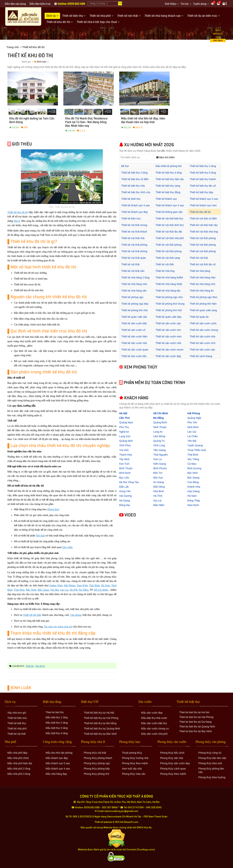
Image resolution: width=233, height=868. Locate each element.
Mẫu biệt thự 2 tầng (57, 723)
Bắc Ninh (31, 590)
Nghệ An (124, 432)
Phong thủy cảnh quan (173, 769)
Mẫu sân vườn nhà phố (154, 734)
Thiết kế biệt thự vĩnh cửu (136, 192)
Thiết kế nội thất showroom (199, 260)
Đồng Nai (125, 505)
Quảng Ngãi (194, 418)
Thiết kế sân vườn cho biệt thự (168, 332)
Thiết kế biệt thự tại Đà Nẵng (100, 723)
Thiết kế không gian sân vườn (169, 214)
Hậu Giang (193, 491)
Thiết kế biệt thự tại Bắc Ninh (100, 734)
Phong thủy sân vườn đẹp (175, 763)
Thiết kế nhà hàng (200, 271)
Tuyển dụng (200, 4)
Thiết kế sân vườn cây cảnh (168, 325)
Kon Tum (124, 464)
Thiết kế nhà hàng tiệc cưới (168, 293)
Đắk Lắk (124, 487)
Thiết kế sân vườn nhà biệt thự (134, 345)
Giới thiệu (171, 4)
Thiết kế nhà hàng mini (134, 284)
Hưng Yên (125, 491)
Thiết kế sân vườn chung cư (204, 332)
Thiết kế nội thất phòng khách (134, 247)
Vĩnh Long (159, 445)
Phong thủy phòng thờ (96, 774)
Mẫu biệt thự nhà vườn (154, 718)
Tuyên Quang (195, 445)
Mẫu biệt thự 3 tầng (57, 728)
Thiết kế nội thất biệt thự (169, 219)
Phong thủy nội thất (95, 753)
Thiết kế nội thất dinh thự (170, 225)
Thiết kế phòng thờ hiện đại (203, 306)
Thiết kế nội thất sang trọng (168, 260)
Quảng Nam (126, 422)
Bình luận (40, 62)
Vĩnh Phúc (19, 590)
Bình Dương (194, 468)
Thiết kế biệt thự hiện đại (170, 179)
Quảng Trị (159, 441)
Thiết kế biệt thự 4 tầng (169, 173)
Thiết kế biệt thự (17, 723)
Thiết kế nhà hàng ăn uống (202, 293)
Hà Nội (74, 590)
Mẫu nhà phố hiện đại (20, 763)
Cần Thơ (124, 418)
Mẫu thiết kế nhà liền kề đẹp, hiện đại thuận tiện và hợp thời (143, 121)
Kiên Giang (160, 464)
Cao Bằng (193, 482)
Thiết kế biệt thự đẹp (201, 192)
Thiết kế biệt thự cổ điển (135, 179)
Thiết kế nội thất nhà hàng (133, 240)
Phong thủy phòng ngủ (97, 763)
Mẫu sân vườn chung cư (155, 729)
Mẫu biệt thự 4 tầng (57, 733)
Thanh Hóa (126, 455)
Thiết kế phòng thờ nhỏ (169, 310)
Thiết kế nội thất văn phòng (133, 273)
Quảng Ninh (56, 585)
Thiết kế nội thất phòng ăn (203, 253)
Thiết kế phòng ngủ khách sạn (132, 299)
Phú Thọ (124, 427)
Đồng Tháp (194, 501)
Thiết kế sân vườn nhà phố (168, 345)
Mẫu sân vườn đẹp (152, 713)
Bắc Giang (43, 590)
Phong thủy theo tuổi (210, 763)
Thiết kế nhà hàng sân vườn (134, 293)
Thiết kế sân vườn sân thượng (202, 352)
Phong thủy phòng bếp (97, 769)
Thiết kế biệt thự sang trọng (168, 188)
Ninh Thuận (160, 427)
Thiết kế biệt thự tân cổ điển (203, 188)
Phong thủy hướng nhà (135, 758)
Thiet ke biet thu (55, 712)
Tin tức (185, 4)
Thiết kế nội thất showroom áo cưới (132, 266)
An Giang (159, 482)
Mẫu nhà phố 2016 (18, 758)
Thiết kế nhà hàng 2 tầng (135, 277)
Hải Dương (126, 496)
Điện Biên (159, 505)
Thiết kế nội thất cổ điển (203, 219)
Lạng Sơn (125, 436)
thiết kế (30, 666)
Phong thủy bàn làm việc (213, 758)
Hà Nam (106, 585)
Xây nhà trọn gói (17, 713)
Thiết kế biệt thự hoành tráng (203, 181)
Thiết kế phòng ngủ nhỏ (169, 297)
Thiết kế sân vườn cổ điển (133, 332)
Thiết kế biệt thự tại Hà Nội (99, 713)
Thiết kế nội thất (32, 615)
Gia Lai (157, 501)
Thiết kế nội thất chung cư (134, 227)
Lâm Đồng (159, 436)
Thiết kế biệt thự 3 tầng (134, 173)
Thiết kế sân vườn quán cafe (135, 352)
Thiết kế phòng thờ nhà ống (134, 312)
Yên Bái (54, 590)
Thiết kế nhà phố (17, 729)
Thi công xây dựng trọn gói (58, 627)
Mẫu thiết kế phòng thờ (169, 166)
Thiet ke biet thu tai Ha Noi (194, 712)
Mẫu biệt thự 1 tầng (57, 717)
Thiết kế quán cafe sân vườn (134, 319)
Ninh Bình (193, 427)
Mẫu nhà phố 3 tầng (19, 774)
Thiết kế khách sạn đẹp (135, 212)
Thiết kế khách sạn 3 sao (204, 199)
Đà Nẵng (84, 590)
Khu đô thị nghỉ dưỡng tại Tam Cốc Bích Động (32, 121)
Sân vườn (67, 547)
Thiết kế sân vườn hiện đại (134, 338)
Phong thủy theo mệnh (135, 763)
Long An (158, 432)
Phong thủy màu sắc (134, 774)
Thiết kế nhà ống (165, 271)
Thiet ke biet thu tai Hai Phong (196, 717)
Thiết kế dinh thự (131, 199)
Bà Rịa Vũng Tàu (129, 482)
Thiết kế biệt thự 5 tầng (203, 173)
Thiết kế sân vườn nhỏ (203, 343)
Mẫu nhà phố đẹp (17, 753)
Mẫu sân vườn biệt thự (154, 723)
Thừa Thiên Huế (197, 450)
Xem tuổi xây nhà (132, 769)
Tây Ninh (124, 459)
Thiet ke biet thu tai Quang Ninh (197, 727)
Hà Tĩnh (158, 496)
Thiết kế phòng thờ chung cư (170, 306)
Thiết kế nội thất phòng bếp (203, 240)
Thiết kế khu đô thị (18, 212)
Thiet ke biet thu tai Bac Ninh (196, 731)
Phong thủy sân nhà (172, 758)
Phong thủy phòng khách (98, 758)
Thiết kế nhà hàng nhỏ (202, 284)
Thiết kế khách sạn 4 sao (135, 205)
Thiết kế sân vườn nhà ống (203, 338)
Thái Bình (94, 585)
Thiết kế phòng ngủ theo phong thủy (204, 299)
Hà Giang (125, 501)
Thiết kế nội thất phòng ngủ (203, 247)
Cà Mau (192, 464)
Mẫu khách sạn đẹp (57, 758)
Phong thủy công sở (210, 753)
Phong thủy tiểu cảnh (172, 753)
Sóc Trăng (193, 459)
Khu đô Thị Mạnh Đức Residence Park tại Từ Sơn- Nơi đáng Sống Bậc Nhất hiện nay (86, 123)
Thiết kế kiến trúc (131, 219)
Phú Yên (192, 422)
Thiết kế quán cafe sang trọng (203, 312)
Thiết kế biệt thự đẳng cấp (168, 194)
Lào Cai (64, 590)
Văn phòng (76, 615)
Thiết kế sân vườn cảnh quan (203, 325)
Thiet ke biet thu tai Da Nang (195, 722)
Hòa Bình (159, 491)
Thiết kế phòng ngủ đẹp (135, 304)
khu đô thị (40, 666)
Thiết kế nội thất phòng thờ (168, 253)
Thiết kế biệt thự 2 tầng (203, 166)
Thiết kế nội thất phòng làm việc (168, 247)
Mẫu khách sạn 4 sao (58, 769)
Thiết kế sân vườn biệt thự (134, 325)
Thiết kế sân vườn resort (169, 350)
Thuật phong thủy (132, 753)
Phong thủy (53, 509)
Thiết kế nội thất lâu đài (169, 232)
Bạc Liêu (124, 478)
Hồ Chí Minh (101, 590)
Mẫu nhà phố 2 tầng (19, 769)
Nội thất (40, 536)
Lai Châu (192, 436)
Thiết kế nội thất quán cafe (134, 260)
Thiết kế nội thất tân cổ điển (203, 266)
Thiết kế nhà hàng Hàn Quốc (203, 279)
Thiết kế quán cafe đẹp (168, 317)
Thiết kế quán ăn (199, 317)
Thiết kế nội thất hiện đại (204, 225)
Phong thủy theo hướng (212, 777)
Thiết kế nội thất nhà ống (204, 232)
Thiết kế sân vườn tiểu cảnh (134, 358)
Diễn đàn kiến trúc (40, 4)
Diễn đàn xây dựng (15, 4)
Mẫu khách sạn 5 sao (58, 763)
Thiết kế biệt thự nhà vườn (133, 188)
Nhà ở (17, 221)
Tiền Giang (159, 450)
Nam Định (82, 585)
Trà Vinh (124, 450)
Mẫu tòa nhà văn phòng (59, 753)
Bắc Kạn (158, 478)
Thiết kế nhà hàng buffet (169, 277)
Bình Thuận (126, 468)
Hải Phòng (70, 585)
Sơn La (157, 459)
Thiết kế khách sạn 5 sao (170, 205)
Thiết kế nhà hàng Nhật (169, 284)
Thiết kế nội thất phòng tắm (134, 253)
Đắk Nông (159, 487)
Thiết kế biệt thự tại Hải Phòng (101, 718)
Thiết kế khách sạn (166, 199)
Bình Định (125, 473)
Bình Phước (160, 468)
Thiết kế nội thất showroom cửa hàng (167, 266)
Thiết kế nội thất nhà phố (170, 238)
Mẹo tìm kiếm (165, 157)
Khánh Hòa (194, 487)
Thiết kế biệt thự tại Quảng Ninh (102, 729)
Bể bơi (125, 166)
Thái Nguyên (160, 455)
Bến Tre (158, 473)
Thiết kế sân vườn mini (168, 336)
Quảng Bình (160, 422)
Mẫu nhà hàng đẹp (56, 774)
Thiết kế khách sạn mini (203, 205)
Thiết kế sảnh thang (201, 356)
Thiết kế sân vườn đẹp (168, 356)
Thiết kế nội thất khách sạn (134, 234)
